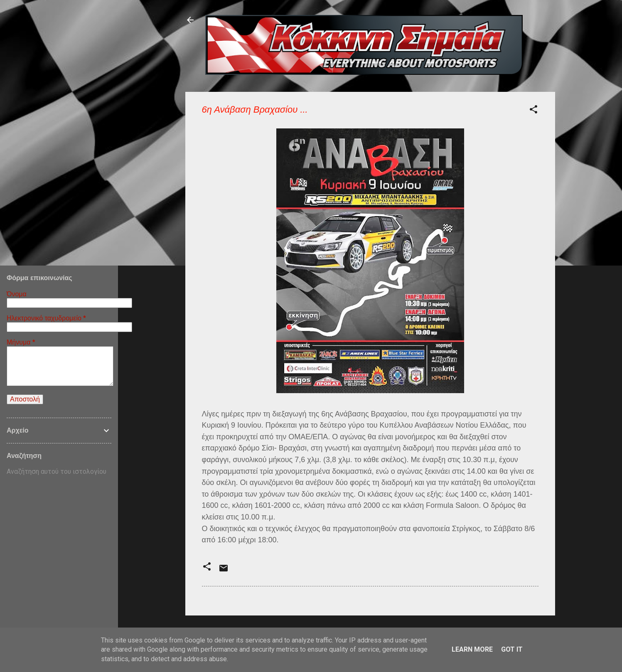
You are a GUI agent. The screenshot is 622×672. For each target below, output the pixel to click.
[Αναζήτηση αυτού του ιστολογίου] (59, 472)
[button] (533, 111)
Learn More (472, 649)
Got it (512, 649)
